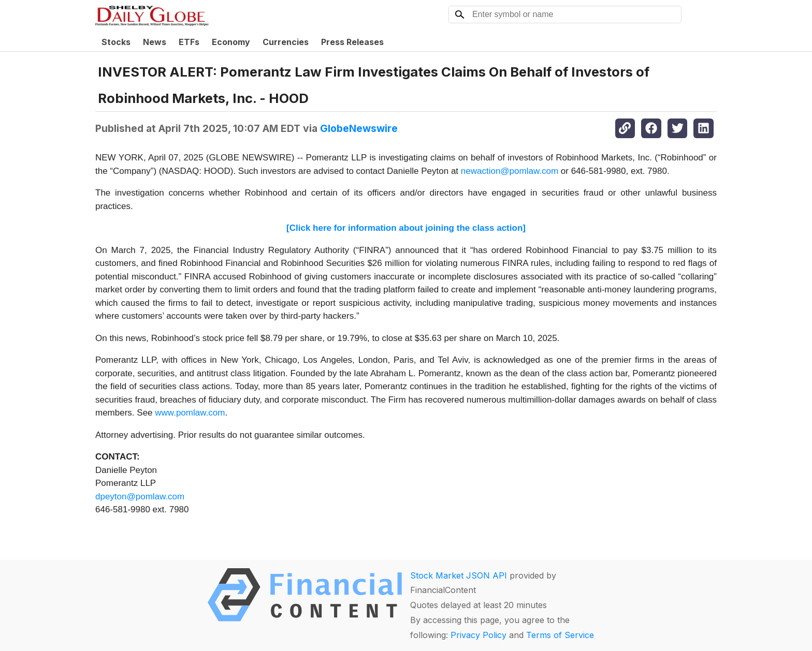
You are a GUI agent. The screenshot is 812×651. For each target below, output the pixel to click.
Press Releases (352, 42)
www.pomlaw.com (190, 413)
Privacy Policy (479, 635)
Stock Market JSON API (459, 575)
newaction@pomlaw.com (510, 171)
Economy (231, 42)
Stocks (116, 42)
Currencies (286, 42)
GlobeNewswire (359, 128)
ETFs (189, 42)
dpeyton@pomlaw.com (140, 497)
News (155, 42)
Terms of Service (560, 635)
